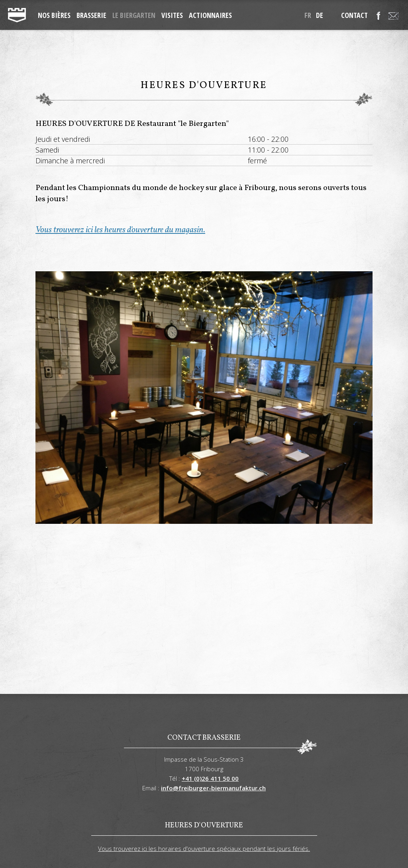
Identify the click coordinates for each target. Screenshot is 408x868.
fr (308, 15)
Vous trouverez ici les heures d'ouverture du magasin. (120, 230)
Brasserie (91, 15)
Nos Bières (54, 15)
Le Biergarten (134, 15)
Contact (354, 15)
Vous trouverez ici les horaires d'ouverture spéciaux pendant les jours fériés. (204, 848)
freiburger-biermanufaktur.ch (17, 15)
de (320, 15)
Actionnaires (210, 15)
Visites (172, 15)
